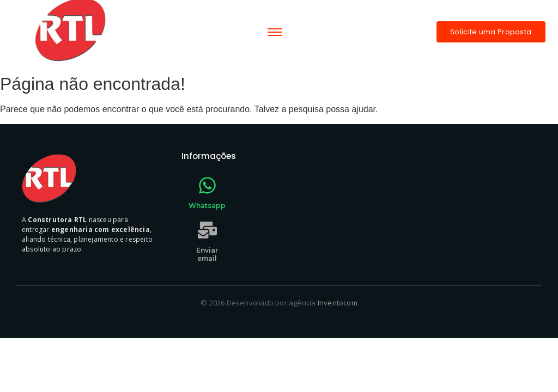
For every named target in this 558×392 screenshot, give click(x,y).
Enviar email (207, 254)
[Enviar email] (207, 231)
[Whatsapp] (207, 187)
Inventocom (338, 303)
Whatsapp (207, 206)
